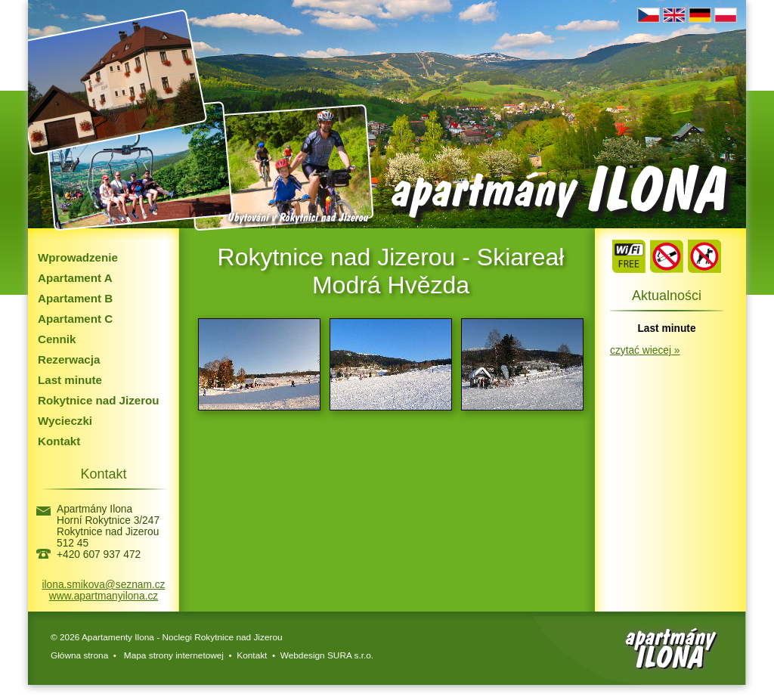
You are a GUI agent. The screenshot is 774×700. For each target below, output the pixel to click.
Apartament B (75, 298)
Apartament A (75, 278)
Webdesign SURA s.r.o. (327, 655)
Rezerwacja (69, 359)
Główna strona (79, 655)
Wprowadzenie (78, 257)
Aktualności (667, 296)
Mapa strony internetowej (173, 655)
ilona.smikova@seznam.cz (104, 585)
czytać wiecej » (645, 350)
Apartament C (75, 319)
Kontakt (59, 441)
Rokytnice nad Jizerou (99, 400)
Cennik (57, 339)
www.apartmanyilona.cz (104, 596)
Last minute (70, 380)
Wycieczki (65, 421)
